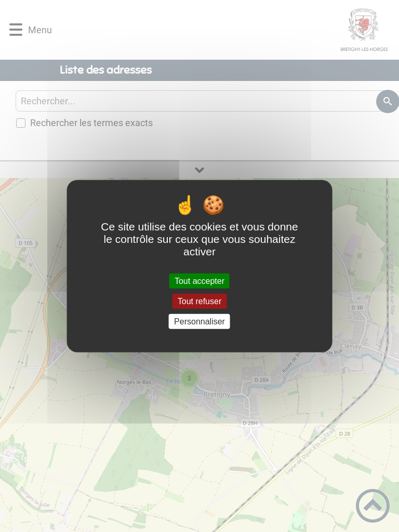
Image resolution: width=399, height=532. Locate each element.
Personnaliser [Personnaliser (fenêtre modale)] (199, 322)
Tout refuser (199, 301)
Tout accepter (199, 281)
